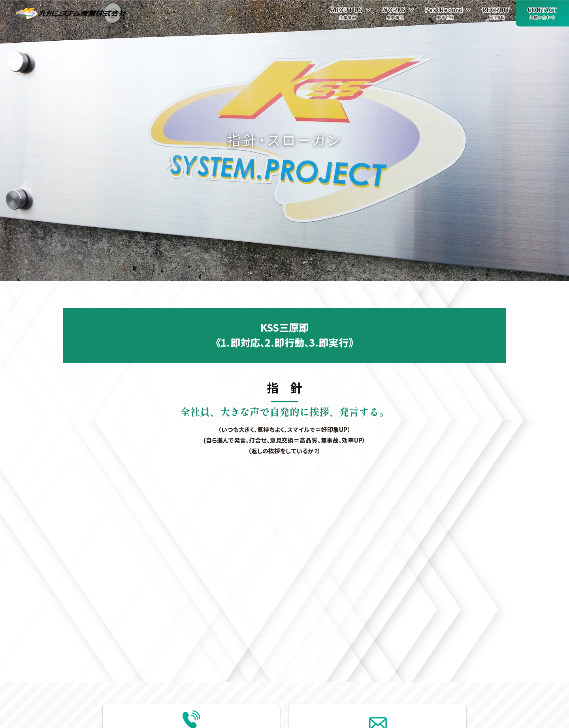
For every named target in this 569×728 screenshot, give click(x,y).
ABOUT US (347, 15)
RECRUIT (496, 15)
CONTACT (543, 15)
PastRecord (444, 15)
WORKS (394, 15)
